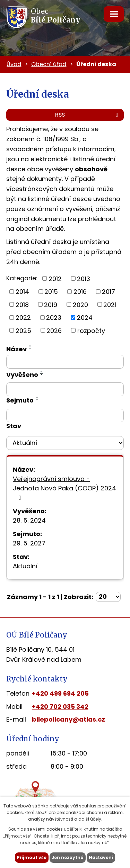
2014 (22, 292)
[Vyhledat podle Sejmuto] (65, 416)
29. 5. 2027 (29, 543)
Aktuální (25, 566)
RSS (88, 115)
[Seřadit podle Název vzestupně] (31, 346)
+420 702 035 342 (60, 707)
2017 (109, 292)
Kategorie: (22, 278)
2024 (85, 318)
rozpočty (91, 330)
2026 (54, 330)
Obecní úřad (49, 64)
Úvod (14, 64)
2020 (80, 304)
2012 (55, 278)
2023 (54, 318)
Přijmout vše (32, 857)
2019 (51, 304)
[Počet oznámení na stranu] (108, 597)
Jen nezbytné (68, 857)
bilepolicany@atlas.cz (68, 719)
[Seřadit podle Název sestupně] (31, 349)
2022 (23, 318)
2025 (23, 330)
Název (16, 349)
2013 (84, 278)
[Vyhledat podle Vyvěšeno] (65, 389)
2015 (51, 292)
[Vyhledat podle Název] (65, 362)
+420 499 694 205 (60, 693)
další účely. (90, 819)
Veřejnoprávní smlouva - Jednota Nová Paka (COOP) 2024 (64, 488)
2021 (110, 304)
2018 (22, 304)
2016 (80, 292)
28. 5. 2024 (29, 520)
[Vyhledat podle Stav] (65, 443)
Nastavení (101, 857)
